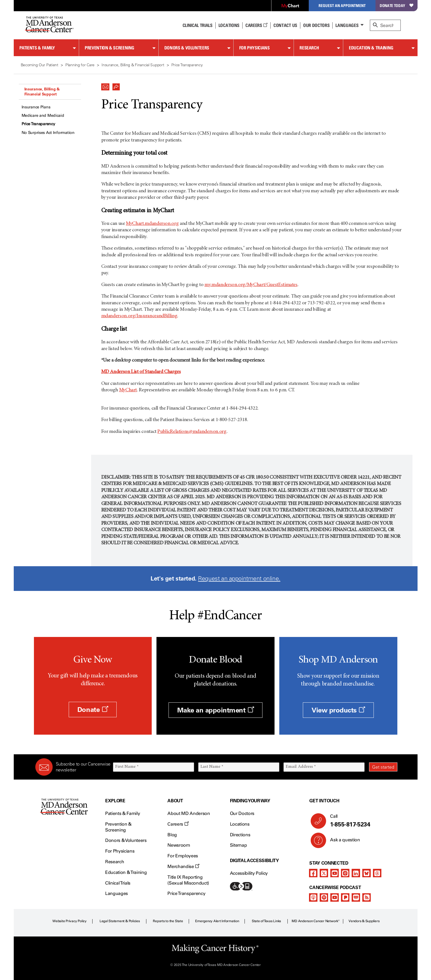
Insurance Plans (36, 107)
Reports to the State (168, 921)
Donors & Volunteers (187, 48)
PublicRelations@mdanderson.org (192, 432)
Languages (347, 25)
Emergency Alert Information (217, 921)
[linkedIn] (356, 873)
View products (338, 710)
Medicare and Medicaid (43, 116)
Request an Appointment (342, 5)
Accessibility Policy (249, 873)
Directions (240, 835)
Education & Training (371, 48)
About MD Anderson (189, 813)
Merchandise (183, 866)
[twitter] (324, 873)
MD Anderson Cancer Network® (316, 921)
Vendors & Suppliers (364, 921)
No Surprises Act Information (48, 133)
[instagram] (345, 873)
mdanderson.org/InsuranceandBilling (139, 316)
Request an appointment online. (239, 578)
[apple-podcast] (313, 897)
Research (309, 48)
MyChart (128, 390)
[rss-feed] (367, 897)
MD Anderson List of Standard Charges (141, 372)
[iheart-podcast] (356, 897)
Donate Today (396, 5)
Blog (172, 835)
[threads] (377, 873)
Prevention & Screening (110, 48)
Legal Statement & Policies (120, 921)
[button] (105, 85)
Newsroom (179, 845)
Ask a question (342, 842)
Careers (256, 25)
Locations (240, 824)
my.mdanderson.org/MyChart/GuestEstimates (251, 285)
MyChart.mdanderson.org (152, 224)
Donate (93, 710)
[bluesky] (367, 873)
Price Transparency (38, 124)
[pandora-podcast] (345, 897)
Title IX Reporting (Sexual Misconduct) (188, 880)
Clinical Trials (198, 25)
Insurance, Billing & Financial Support (42, 92)
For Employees (183, 856)
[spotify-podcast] (324, 897)
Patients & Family (37, 48)
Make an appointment (216, 710)
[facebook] (313, 873)
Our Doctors (316, 25)
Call (361, 821)
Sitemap (238, 845)
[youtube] (335, 873)
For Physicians (254, 48)
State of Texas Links (266, 921)
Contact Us (285, 25)
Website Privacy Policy (70, 921)
